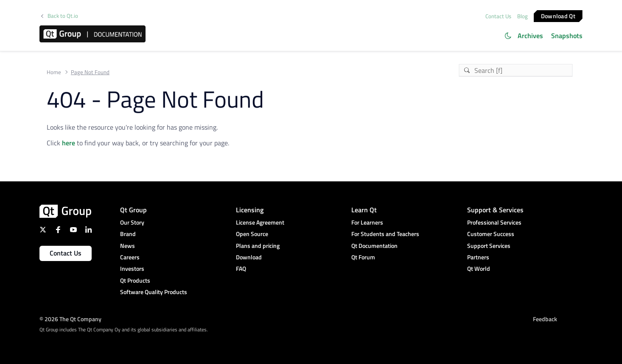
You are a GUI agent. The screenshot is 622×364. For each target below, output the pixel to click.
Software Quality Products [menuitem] (154, 292)
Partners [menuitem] (478, 257)
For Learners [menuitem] (367, 222)
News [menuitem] (127, 246)
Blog (523, 16)
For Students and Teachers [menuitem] (385, 234)
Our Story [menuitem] (132, 222)
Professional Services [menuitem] (494, 222)
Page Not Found (90, 72)
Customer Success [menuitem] (491, 234)
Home (54, 72)
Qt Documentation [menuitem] (374, 246)
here (69, 143)
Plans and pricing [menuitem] (258, 246)
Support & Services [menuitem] (495, 210)
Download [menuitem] (249, 257)
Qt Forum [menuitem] (363, 257)
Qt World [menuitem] (479, 268)
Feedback (545, 319)
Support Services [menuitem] (489, 246)
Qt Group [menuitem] (133, 210)
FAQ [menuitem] (241, 268)
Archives (530, 36)
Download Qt (558, 15)
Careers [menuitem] (130, 257)
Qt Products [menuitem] (135, 280)
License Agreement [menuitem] (260, 222)
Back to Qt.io (63, 16)
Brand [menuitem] (128, 234)
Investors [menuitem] (132, 268)
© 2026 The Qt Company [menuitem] (70, 319)
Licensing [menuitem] (250, 210)
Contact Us (498, 16)
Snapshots (567, 36)
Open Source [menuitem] (252, 234)
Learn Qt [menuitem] (364, 210)
